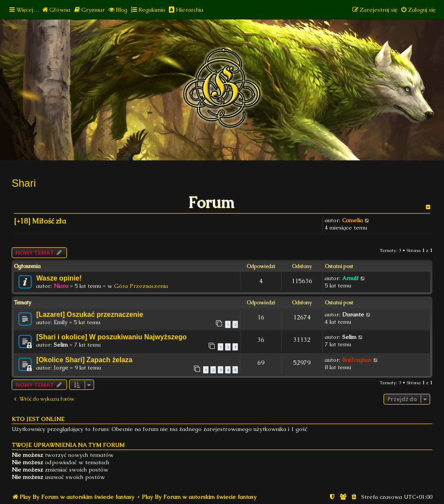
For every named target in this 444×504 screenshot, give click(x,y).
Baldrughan (357, 360)
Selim (61, 345)
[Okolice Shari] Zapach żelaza (84, 360)
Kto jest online (38, 419)
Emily (60, 322)
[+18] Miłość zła (40, 221)
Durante (353, 314)
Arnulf (350, 278)
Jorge (61, 368)
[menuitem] (56, 10)
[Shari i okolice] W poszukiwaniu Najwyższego (111, 337)
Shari (24, 183)
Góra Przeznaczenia (141, 286)
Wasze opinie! (59, 278)
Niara (61, 286)
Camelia (352, 220)
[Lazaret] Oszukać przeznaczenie (90, 314)
